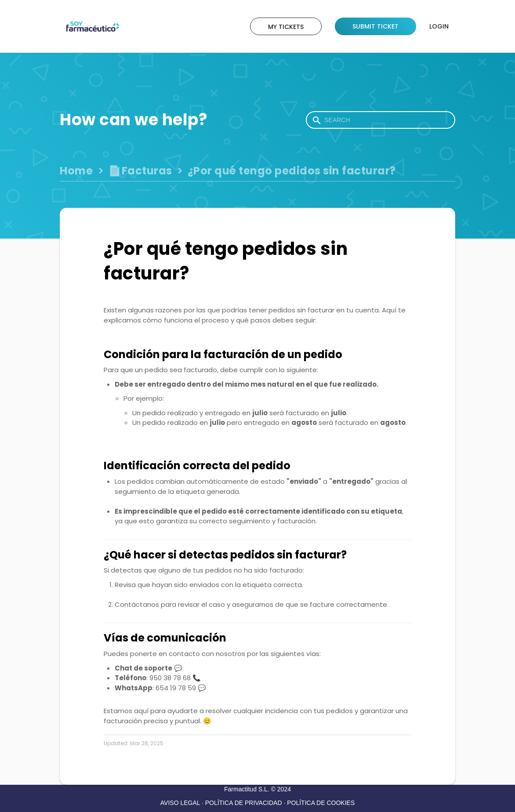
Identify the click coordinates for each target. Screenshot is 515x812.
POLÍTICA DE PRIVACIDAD (244, 803)
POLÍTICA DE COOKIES (321, 803)
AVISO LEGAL (180, 803)
